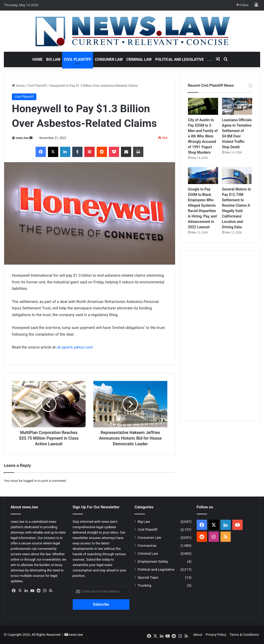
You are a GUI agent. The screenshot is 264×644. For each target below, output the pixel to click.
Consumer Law (109, 59)
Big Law (53, 59)
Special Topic (148, 577)
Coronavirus (147, 545)
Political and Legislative (179, 59)
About (198, 635)
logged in (30, 481)
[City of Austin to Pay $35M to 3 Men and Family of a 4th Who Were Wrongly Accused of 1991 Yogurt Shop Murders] (203, 106)
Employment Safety (153, 561)
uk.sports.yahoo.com (75, 347)
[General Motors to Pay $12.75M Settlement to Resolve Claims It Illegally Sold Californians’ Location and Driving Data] (237, 176)
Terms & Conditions (244, 635)
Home (38, 59)
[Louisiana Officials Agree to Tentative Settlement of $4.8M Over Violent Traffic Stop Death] (237, 106)
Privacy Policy (216, 635)
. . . (210, 59)
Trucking (144, 585)
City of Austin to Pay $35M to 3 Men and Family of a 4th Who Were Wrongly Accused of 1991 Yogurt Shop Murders (203, 136)
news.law (22, 138)
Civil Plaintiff (78, 59)
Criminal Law (139, 59)
